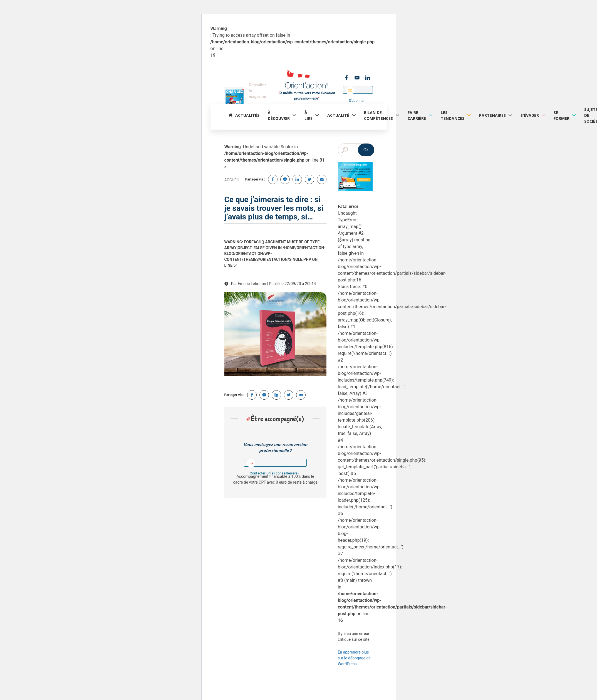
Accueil (232, 180)
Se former (562, 115)
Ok (366, 150)
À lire (309, 115)
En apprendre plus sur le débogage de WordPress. (354, 658)
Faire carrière (417, 115)
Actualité (338, 115)
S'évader (530, 115)
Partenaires (492, 115)
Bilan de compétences (378, 115)
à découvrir (279, 115)
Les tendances (453, 115)
